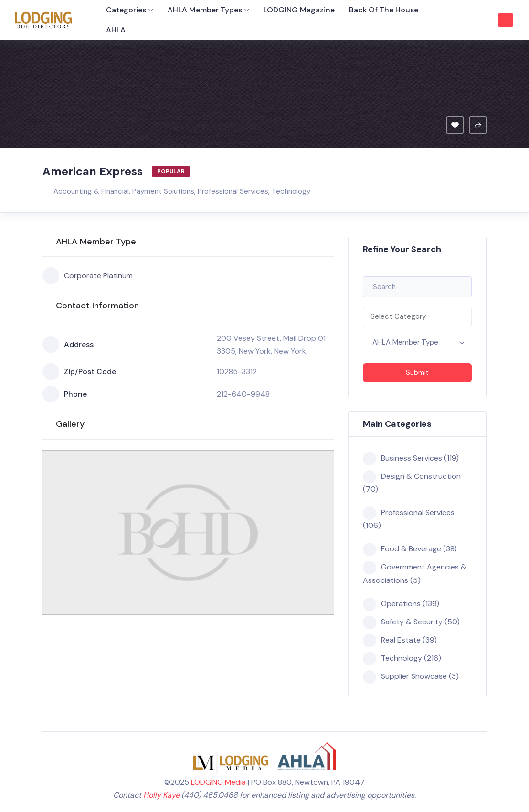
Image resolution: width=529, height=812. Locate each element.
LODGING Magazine (299, 10)
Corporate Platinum (88, 276)
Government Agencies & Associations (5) (415, 573)
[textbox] (417, 317)
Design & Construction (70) (412, 482)
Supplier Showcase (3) (411, 676)
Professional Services (233, 191)
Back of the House (384, 10)
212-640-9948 (243, 394)
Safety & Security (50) (411, 622)
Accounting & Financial (91, 191)
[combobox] (417, 317)
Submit (417, 372)
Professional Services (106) (409, 518)
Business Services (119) (411, 458)
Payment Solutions (163, 191)
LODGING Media (218, 782)
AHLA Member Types (205, 10)
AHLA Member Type (405, 342)
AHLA (116, 30)
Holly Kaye (161, 795)
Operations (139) (401, 604)
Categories (126, 10)
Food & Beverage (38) (410, 549)
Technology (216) (402, 658)
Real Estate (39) (400, 640)
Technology (291, 191)
